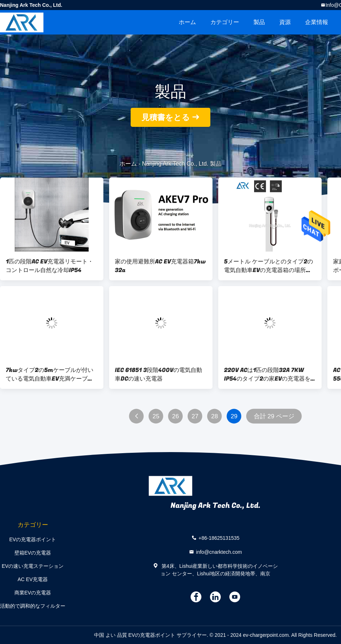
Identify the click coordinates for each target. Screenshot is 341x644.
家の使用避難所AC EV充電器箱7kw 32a (160, 266)
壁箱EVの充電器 (33, 553)
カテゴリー (225, 22)
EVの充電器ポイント (33, 539)
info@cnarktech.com (219, 552)
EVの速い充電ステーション (33, 566)
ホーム (187, 22)
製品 (259, 22)
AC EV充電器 (33, 579)
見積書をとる (166, 117)
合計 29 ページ (274, 416)
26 (175, 416)
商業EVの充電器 (33, 593)
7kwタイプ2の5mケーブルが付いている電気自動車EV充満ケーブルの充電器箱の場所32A (50, 374)
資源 (285, 22)
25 (156, 416)
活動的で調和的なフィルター (33, 606)
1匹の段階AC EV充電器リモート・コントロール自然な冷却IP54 (50, 266)
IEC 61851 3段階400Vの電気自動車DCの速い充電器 (158, 374)
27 (195, 416)
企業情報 (317, 22)
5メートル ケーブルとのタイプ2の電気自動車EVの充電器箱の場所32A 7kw (268, 266)
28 (214, 416)
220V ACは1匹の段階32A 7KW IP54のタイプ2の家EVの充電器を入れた (267, 374)
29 (234, 416)
